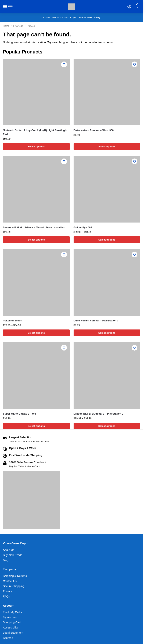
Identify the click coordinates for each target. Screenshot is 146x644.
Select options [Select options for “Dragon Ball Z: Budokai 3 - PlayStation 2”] (107, 426)
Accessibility (10, 628)
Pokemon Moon (13, 321)
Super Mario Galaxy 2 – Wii (19, 414)
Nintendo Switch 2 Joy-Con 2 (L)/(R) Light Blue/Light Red (35, 132)
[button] (137, 7)
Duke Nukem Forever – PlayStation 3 (96, 321)
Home (6, 26)
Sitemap (8, 638)
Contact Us (10, 581)
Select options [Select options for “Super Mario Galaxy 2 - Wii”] (36, 426)
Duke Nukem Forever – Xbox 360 (94, 130)
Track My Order (12, 612)
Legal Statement (13, 633)
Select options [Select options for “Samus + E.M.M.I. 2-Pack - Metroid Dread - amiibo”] (36, 240)
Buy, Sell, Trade (13, 555)
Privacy (7, 591)
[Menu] (9, 7)
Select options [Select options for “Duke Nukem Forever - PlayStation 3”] (107, 333)
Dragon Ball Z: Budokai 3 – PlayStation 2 (99, 414)
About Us (9, 550)
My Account (10, 617)
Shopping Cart (12, 622)
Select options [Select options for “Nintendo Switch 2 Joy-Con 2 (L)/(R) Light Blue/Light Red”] (36, 147)
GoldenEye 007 (83, 227)
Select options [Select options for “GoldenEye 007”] (107, 240)
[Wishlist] (64, 64)
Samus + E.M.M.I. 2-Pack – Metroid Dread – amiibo (34, 227)
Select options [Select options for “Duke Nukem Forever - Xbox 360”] (107, 147)
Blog (6, 560)
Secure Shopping (14, 586)
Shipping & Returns (15, 576)
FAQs (6, 596)
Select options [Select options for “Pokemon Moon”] (36, 333)
